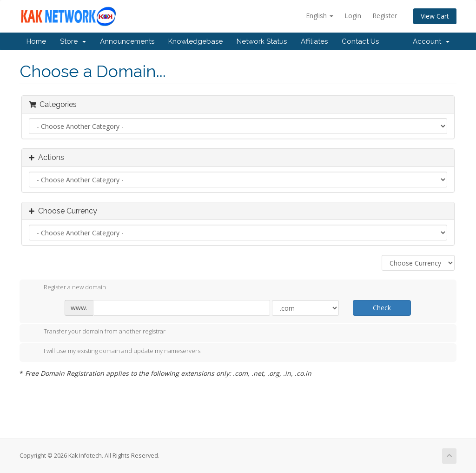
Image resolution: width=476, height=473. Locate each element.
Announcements (127, 41)
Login (353, 16)
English (320, 16)
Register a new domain (67, 288)
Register (385, 16)
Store (73, 41)
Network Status (262, 41)
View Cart (435, 16)
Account (431, 41)
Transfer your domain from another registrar (97, 332)
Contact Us (360, 41)
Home (36, 41)
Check (382, 308)
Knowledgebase (195, 41)
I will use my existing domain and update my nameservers (115, 352)
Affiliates (314, 41)
